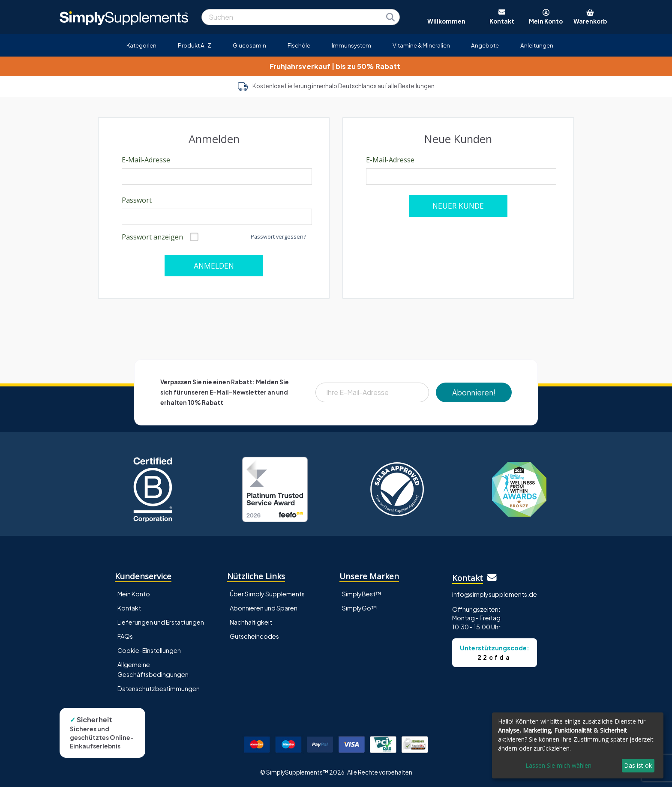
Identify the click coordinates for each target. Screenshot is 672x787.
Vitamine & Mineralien (421, 45)
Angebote (485, 45)
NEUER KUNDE (458, 206)
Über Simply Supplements (267, 594)
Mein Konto (134, 594)
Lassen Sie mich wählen (558, 765)
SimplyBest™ (362, 594)
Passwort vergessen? (278, 236)
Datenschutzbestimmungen (159, 688)
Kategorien (141, 45)
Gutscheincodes (254, 636)
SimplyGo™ (360, 608)
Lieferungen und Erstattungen (161, 622)
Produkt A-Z (195, 45)
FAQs (125, 636)
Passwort (137, 200)
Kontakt (129, 608)
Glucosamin (249, 45)
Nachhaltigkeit (251, 622)
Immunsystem (351, 45)
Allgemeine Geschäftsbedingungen (153, 669)
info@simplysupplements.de (495, 594)
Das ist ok (638, 765)
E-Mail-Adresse (146, 160)
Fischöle (299, 45)
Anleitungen (537, 45)
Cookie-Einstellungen (149, 650)
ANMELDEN (214, 266)
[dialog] (578, 745)
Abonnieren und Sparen (264, 608)
